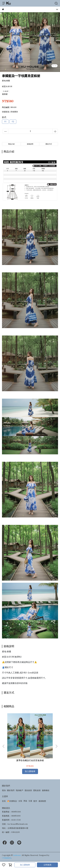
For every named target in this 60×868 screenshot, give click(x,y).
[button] (56, 746)
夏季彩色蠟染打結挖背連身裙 (30, 760)
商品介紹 (11, 144)
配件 (35, 801)
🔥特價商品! (12, 801)
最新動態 (42, 801)
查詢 (4, 790)
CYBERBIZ (7, 858)
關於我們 (11, 790)
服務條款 (46, 790)
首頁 (4, 801)
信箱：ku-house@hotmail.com (15, 824)
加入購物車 (25, 865)
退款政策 (28, 790)
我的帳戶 (19, 790)
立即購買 (47, 865)
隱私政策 (37, 790)
